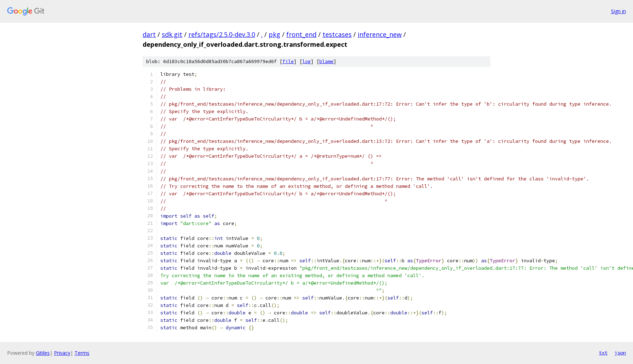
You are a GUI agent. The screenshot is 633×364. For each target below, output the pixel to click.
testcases (337, 34)
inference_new (380, 34)
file (288, 61)
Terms (82, 353)
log (307, 61)
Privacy (62, 353)
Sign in (618, 11)
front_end (301, 34)
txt (603, 353)
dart (149, 34)
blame (326, 61)
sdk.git (172, 34)
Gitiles (43, 353)
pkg (274, 34)
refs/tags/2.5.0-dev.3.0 (222, 34)
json (620, 353)
